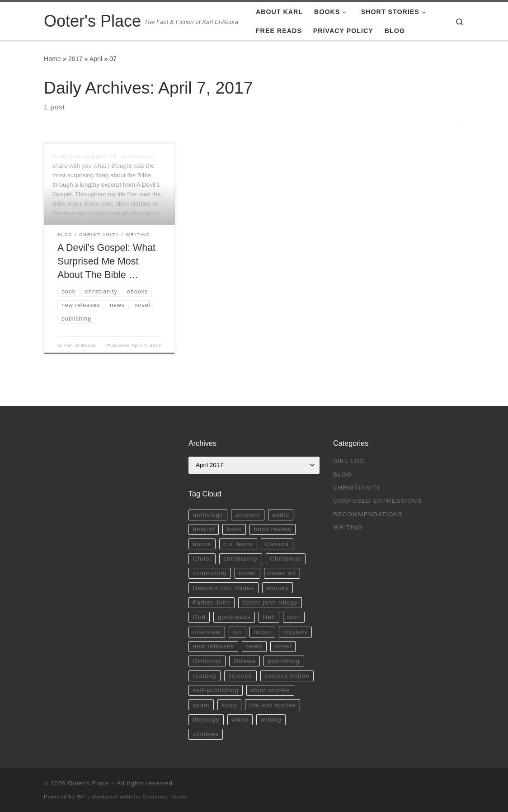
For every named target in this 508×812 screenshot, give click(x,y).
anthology (208, 515)
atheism (248, 515)
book (234, 529)
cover (247, 573)
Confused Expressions (377, 501)
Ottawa (245, 661)
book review (273, 529)
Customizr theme (165, 797)
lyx (238, 632)
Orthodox (207, 661)
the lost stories (272, 705)
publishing (284, 661)
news (254, 646)
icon (294, 617)
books (202, 544)
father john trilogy (270, 602)
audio (281, 515)
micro (263, 632)
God (199, 617)
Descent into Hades (223, 588)
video (240, 720)
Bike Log (349, 461)
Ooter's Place (88, 783)
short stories (270, 690)
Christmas (286, 559)
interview (207, 632)
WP (81, 797)
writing (271, 720)
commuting (209, 573)
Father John (211, 602)
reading (204, 676)
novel (283, 646)
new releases (213, 646)
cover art (282, 573)
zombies (205, 734)
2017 (75, 59)
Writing (348, 527)
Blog (343, 474)
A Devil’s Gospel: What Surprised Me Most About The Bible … (106, 261)
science (240, 676)
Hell (269, 617)
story (229, 705)
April (96, 59)
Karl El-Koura (80, 345)
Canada (277, 544)
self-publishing (215, 690)
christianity (241, 559)
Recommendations (368, 514)
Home (52, 59)
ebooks (278, 588)
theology (206, 720)
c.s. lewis (238, 544)
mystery (296, 632)
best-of (203, 529)
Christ (202, 559)
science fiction (287, 676)
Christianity (357, 488)
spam (201, 705)
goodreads (234, 617)
